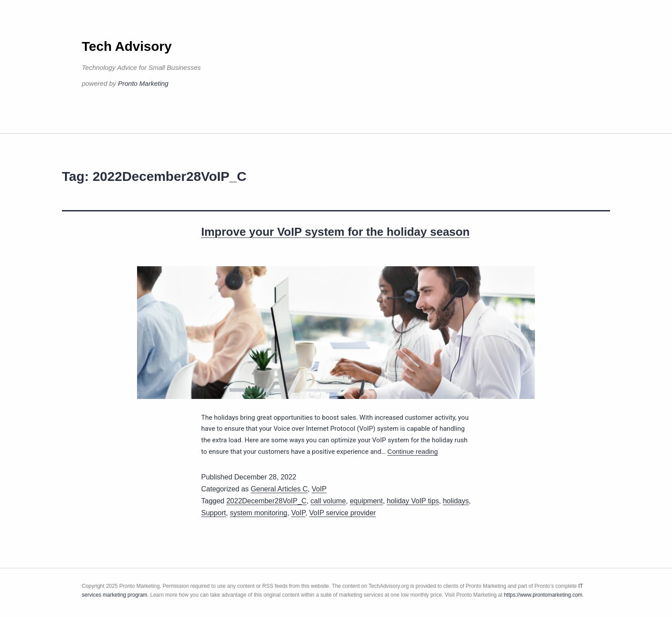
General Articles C (279, 489)
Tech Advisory (127, 46)
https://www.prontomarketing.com (543, 595)
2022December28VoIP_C (266, 501)
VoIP (319, 489)
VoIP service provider (342, 513)
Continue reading (412, 451)
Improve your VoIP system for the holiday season (335, 232)
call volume (328, 501)
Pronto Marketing (143, 83)
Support (214, 513)
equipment (366, 501)
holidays (456, 501)
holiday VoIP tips (413, 501)
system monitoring (259, 513)
